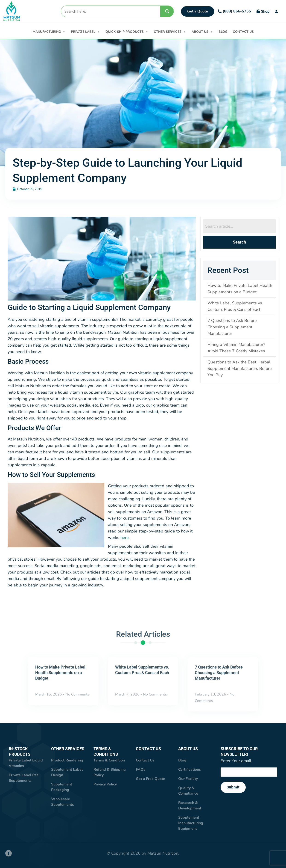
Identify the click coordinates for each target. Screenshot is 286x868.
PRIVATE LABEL (85, 31)
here (125, 538)
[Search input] (110, 11)
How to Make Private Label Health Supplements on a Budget (60, 673)
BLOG (223, 32)
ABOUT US (202, 31)
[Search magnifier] (167, 11)
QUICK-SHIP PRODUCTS (127, 31)
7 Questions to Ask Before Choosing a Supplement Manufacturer (219, 673)
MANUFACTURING (49, 31)
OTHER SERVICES (170, 31)
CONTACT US (243, 32)
